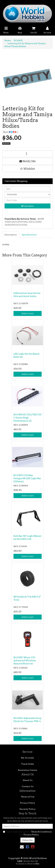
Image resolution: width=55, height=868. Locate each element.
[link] (27, 847)
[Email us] (22, 847)
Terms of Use (28, 797)
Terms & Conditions (42, 832)
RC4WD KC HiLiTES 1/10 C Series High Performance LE (27, 418)
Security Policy (27, 809)
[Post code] (27, 200)
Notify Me (28, 161)
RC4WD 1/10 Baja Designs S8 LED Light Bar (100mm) (27, 478)
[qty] (27, 189)
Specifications (29, 235)
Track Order (28, 764)
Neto (37, 864)
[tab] (11, 235)
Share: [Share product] (10, 132)
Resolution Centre (27, 770)
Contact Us (28, 786)
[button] (27, 169)
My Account (27, 758)
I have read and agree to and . (27, 833)
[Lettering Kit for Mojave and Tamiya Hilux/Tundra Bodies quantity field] (27, 154)
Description (11, 235)
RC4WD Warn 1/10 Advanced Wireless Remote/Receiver (25, 661)
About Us (27, 780)
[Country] (27, 195)
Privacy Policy (27, 803)
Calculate (27, 206)
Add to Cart (27, 313)
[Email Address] (27, 826)
